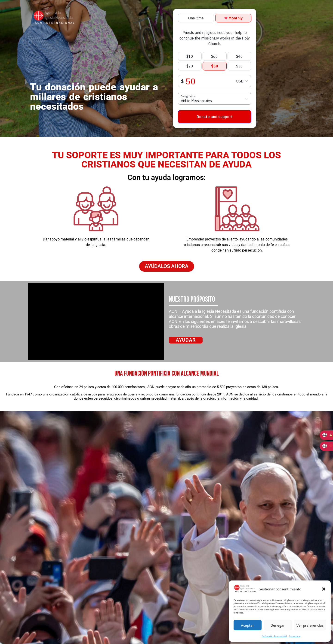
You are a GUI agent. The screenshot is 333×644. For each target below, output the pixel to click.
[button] (324, 589)
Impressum (295, 636)
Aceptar (247, 625)
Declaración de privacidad (274, 636)
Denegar (278, 625)
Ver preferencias (310, 625)
